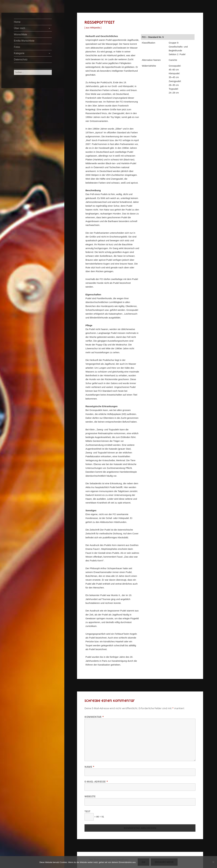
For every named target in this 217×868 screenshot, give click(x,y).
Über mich (19, 28)
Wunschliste (20, 34)
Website (90, 796)
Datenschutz (21, 59)
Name (89, 767)
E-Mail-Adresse (96, 782)
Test (87, 811)
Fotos (17, 47)
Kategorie (19, 53)
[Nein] (213, 862)
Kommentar (94, 717)
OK (143, 862)
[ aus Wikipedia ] (93, 28)
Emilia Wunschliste (24, 41)
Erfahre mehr (164, 862)
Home (17, 22)
